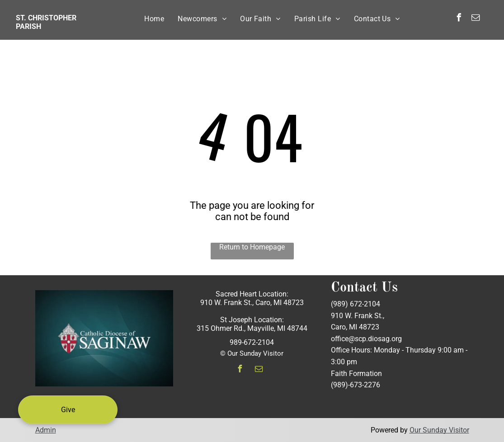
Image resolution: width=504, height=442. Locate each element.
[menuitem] (154, 19)
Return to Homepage (252, 247)
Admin (46, 430)
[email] (476, 19)
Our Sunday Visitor (439, 430)
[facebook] (459, 19)
